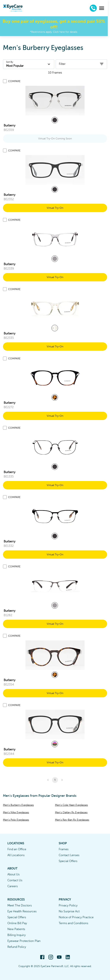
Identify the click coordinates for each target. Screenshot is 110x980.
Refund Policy (17, 947)
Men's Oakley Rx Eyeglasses (71, 812)
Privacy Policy (68, 905)
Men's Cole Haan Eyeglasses (71, 805)
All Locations (16, 855)
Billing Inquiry (17, 935)
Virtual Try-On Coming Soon (55, 139)
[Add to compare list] (5, 81)
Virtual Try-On (55, 208)
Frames (64, 849)
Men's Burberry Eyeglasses (18, 805)
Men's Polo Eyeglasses (16, 820)
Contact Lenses (69, 855)
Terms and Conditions (73, 923)
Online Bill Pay (17, 923)
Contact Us (15, 880)
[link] (55, 101)
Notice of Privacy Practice (76, 917)
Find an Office (17, 849)
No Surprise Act (69, 911)
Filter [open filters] (81, 64)
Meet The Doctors (20, 905)
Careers (13, 886)
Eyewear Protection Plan (24, 941)
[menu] (104, 8)
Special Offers (68, 861)
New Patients (16, 929)
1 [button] (55, 780)
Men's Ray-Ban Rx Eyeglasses (72, 820)
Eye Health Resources (22, 911)
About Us (13, 874)
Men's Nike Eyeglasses (16, 812)
